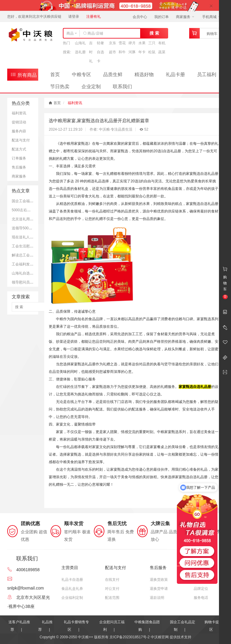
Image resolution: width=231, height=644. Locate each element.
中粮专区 (82, 74)
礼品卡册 (175, 74)
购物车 (212, 34)
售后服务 (19, 167)
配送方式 (19, 149)
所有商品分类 (23, 76)
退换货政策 (159, 580)
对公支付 (112, 589)
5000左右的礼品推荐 (28, 210)
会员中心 (140, 17)
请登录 (74, 17)
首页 (55, 74)
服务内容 (19, 131)
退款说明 (157, 598)
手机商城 (211, 17)
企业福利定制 (72, 598)
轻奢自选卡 (100, 52)
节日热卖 (60, 87)
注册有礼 (94, 17)
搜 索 (154, 33)
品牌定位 (201, 589)
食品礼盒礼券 (72, 589)
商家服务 (185, 17)
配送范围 (112, 598)
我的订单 (162, 17)
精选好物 (144, 74)
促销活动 (19, 122)
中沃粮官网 (160, 637)
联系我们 (122, 87)
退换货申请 (159, 589)
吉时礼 (91, 52)
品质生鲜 (113, 74)
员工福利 (207, 74)
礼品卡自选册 (72, 580)
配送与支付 (21, 140)
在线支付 (112, 580)
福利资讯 (19, 113)
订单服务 (19, 158)
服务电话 (201, 598)
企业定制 (91, 87)
